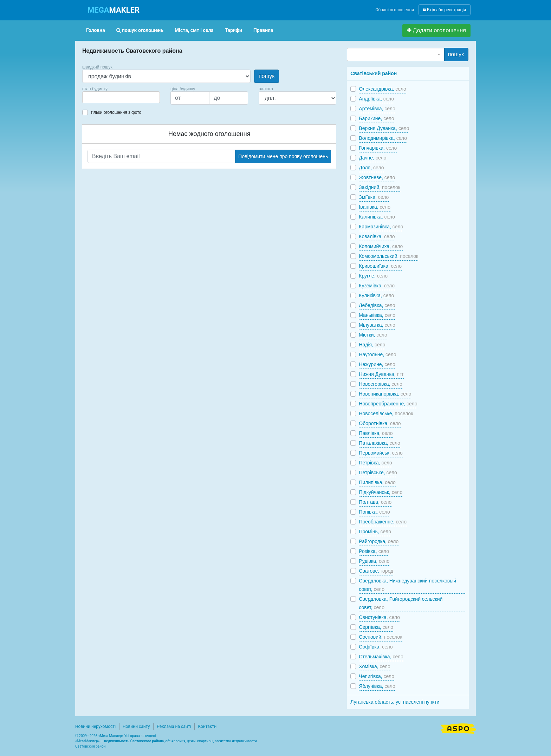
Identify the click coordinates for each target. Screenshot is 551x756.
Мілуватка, (377, 325)
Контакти (207, 726)
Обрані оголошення (395, 10)
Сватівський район (374, 73)
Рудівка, (374, 561)
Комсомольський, (388, 256)
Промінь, (375, 532)
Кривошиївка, (380, 266)
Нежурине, (377, 364)
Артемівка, (377, 109)
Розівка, (374, 551)
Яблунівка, (377, 686)
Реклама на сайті (174, 726)
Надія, (372, 345)
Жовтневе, (377, 177)
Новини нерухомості (95, 726)
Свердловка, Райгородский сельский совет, (401, 603)
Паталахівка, (380, 443)
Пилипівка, (377, 482)
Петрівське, (378, 472)
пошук (267, 76)
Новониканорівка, (385, 394)
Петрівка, (375, 463)
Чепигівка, (377, 676)
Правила (263, 30)
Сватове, (376, 571)
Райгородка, (379, 541)
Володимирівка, (383, 138)
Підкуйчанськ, (381, 492)
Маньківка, (377, 315)
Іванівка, (375, 207)
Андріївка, (376, 99)
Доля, (371, 168)
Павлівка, (376, 433)
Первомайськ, (381, 453)
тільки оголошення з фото (116, 112)
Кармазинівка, (381, 227)
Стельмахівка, (381, 657)
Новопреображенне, (388, 404)
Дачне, (372, 158)
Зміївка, (374, 197)
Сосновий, (380, 637)
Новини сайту (136, 726)
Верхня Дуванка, (384, 128)
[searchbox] (95, 97)
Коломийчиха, (381, 246)
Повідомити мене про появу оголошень (283, 156)
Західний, (380, 187)
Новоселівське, (386, 413)
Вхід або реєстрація (445, 10)
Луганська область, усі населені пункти (395, 702)
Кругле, (373, 276)
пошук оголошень (140, 30)
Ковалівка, (377, 236)
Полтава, (375, 502)
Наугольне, (377, 354)
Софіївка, (376, 647)
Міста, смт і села (194, 30)
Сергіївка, (376, 627)
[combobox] (121, 97)
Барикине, (376, 118)
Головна (96, 30)
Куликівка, (376, 295)
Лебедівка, (377, 305)
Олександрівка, (382, 89)
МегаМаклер (87, 741)
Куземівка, (377, 286)
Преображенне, (383, 522)
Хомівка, (375, 666)
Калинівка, (377, 217)
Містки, (373, 335)
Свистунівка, (379, 617)
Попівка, (374, 512)
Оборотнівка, (380, 423)
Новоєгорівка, (380, 384)
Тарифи (234, 30)
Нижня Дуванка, (381, 374)
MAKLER (114, 10)
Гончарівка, (378, 148)
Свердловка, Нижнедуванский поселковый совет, (407, 585)
